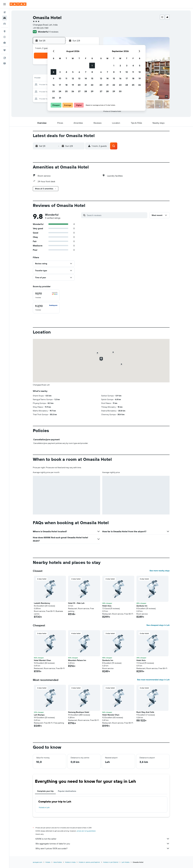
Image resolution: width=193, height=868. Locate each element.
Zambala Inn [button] (142, 606)
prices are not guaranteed (86, 831)
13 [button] (79, 78)
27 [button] (79, 91)
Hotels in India (70, 862)
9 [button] (54, 78)
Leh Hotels (126, 862)
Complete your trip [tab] (45, 791)
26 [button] (73, 91)
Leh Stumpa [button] (39, 715)
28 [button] (86, 91)
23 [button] (53, 91)
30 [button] (53, 98)
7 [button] (86, 72)
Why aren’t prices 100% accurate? (103, 848)
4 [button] (66, 72)
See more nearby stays (160, 571)
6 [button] (79, 72)
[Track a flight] (5, 37)
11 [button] (66, 78)
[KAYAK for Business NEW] (5, 43)
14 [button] (86, 78)
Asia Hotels (58, 862)
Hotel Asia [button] (107, 606)
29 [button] (92, 91)
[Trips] (5, 50)
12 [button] (73, 78)
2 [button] (54, 72)
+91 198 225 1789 (41, 28)
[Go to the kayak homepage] (18, 4)
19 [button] (73, 85)
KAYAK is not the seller (103, 839)
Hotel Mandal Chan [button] (42, 660)
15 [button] (92, 78)
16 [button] (54, 85)
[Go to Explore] (5, 31)
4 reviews (54, 32)
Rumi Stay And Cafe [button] (145, 712)
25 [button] (66, 91)
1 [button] (92, 66)
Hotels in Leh (44, 807)
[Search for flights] (5, 12)
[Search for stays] (5, 18)
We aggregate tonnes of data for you (103, 844)
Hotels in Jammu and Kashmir (89, 862)
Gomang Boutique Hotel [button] (79, 712)
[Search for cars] (5, 24)
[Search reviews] (116, 215)
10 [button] (60, 78)
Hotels (48, 862)
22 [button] (92, 85)
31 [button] (60, 98)
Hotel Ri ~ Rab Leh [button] (76, 603)
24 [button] (60, 91)
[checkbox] (46, 295)
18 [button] (66, 85)
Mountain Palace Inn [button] (77, 660)
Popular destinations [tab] (67, 791)
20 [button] (79, 85)
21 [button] (86, 85)
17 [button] (60, 85)
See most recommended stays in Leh (153, 680)
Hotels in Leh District (111, 862)
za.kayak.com (38, 862)
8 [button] (92, 72)
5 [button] (73, 72)
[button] (5, 4)
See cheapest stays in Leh (158, 625)
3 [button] (60, 72)
